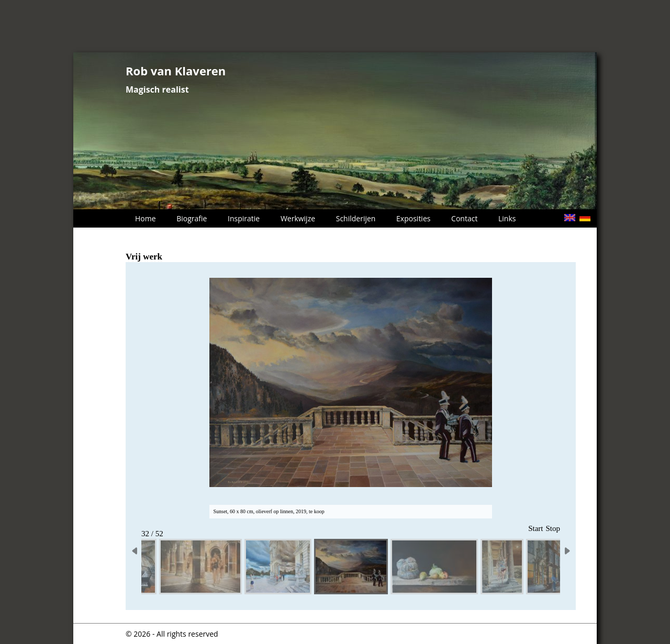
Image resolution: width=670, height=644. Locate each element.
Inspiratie (244, 218)
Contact (464, 218)
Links (507, 218)
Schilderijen (356, 218)
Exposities (413, 218)
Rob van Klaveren (176, 71)
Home (146, 218)
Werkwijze (298, 218)
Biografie (192, 218)
